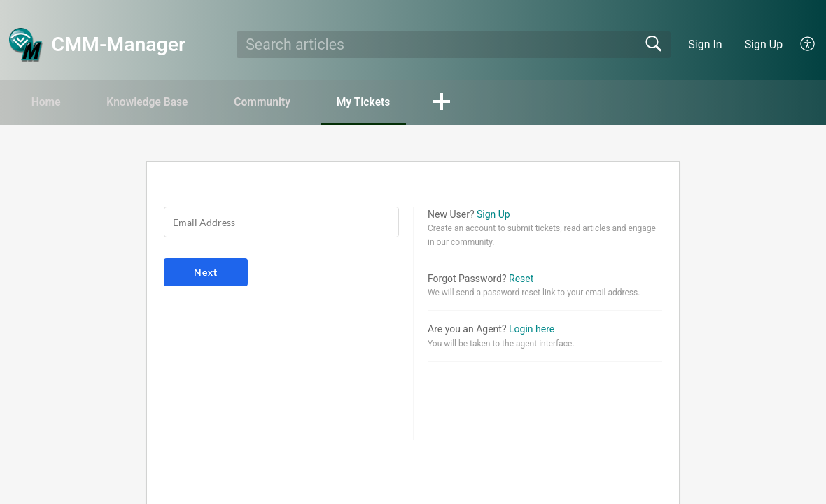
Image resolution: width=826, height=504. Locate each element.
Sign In (705, 44)
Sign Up (764, 44)
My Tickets (379, 102)
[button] (460, 103)
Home (49, 102)
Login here (532, 330)
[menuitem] (808, 45)
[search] (453, 45)
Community (274, 102)
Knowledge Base (154, 102)
